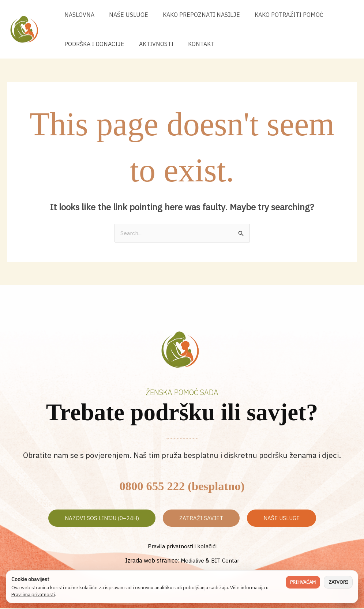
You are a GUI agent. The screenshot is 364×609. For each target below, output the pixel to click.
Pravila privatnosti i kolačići (182, 547)
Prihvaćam (303, 582)
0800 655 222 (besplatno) (182, 485)
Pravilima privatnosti (33, 595)
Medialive (192, 561)
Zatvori (338, 582)
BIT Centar (226, 561)
